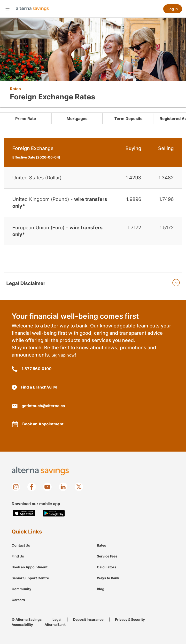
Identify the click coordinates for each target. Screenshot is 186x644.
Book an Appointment (30, 567)
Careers (18, 600)
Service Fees (107, 556)
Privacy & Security (130, 619)
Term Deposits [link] (128, 119)
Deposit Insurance (88, 619)
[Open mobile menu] (8, 8)
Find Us (18, 556)
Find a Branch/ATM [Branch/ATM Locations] (34, 387)
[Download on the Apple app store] (24, 513)
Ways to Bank (108, 578)
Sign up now (63, 355)
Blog (101, 589)
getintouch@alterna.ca (38, 406)
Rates (101, 545)
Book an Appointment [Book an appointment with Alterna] (38, 424)
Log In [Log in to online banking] (173, 9)
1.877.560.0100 (32, 369)
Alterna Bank (55, 624)
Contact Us (21, 545)
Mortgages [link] (77, 119)
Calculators (107, 567)
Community (21, 589)
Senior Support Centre (30, 578)
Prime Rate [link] (26, 119)
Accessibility (22, 624)
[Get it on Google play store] (54, 513)
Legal (57, 619)
